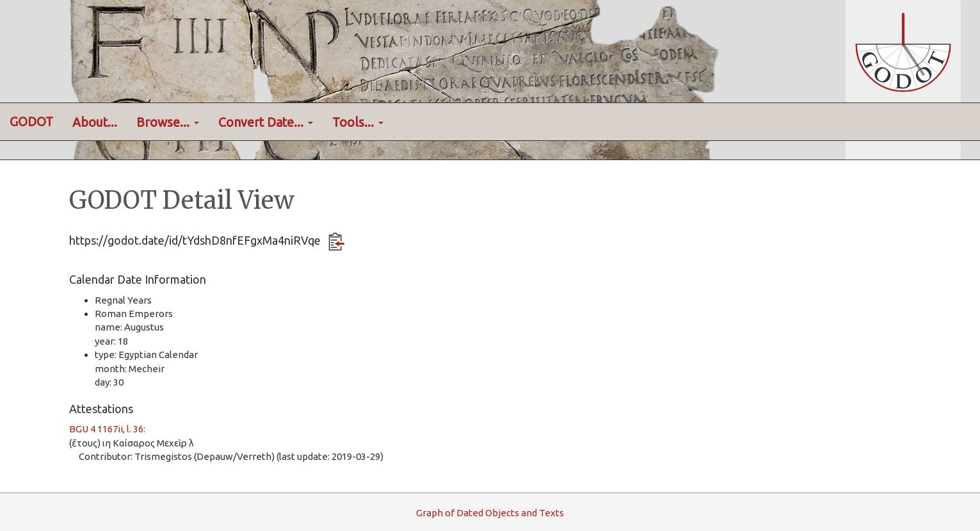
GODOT (31, 122)
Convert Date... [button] (266, 122)
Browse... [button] (168, 122)
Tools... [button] (358, 122)
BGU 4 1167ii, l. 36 (106, 429)
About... (95, 122)
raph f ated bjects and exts (490, 513)
